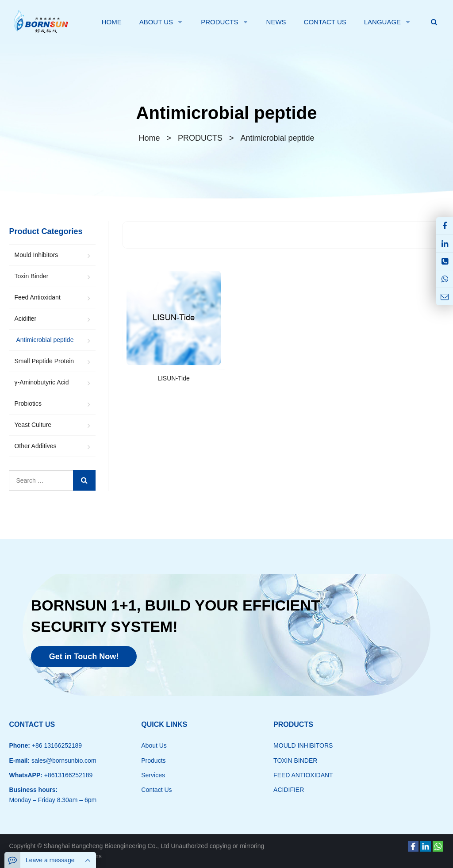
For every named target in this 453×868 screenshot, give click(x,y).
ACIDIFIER (289, 790)
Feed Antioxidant (37, 297)
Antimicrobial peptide (227, 113)
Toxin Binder (31, 276)
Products (153, 760)
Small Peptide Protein (44, 361)
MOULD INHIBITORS (303, 745)
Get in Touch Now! (84, 657)
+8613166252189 (67, 775)
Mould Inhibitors (36, 255)
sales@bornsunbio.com (63, 760)
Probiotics (28, 403)
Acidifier (25, 319)
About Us (154, 745)
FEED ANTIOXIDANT (303, 775)
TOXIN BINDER (295, 760)
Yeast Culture (33, 425)
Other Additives (35, 446)
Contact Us (156, 790)
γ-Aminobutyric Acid (41, 382)
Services (153, 775)
